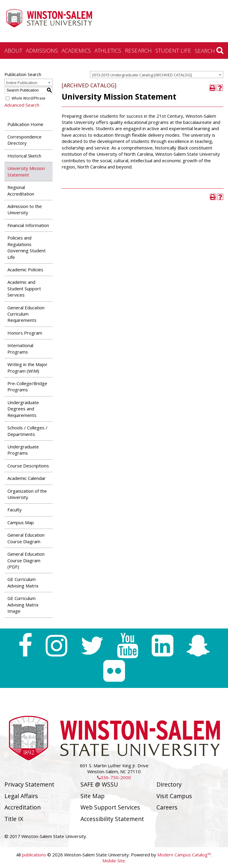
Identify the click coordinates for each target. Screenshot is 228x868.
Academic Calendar (27, 478)
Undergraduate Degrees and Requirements (23, 409)
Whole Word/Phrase (28, 98)
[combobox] (157, 75)
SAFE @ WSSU (99, 784)
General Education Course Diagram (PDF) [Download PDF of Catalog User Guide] (26, 560)
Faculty (15, 510)
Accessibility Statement (112, 819)
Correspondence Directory (24, 140)
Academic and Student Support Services (24, 288)
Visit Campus (174, 796)
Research (138, 50)
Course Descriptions (28, 466)
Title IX (14, 819)
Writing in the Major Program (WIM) (27, 367)
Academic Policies (25, 270)
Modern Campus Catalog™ (184, 855)
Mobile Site (114, 861)
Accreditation (23, 807)
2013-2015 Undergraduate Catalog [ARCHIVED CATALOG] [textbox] (142, 75)
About (13, 50)
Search (209, 51)
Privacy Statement (29, 784)
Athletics (108, 50)
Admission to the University (25, 209)
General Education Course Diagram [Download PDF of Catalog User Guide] (26, 538)
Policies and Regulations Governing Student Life (27, 247)
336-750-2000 (114, 777)
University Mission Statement (26, 171)
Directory (169, 784)
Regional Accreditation (21, 190)
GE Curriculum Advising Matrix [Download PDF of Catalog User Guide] (23, 582)
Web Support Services (110, 807)
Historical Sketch (24, 156)
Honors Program (25, 333)
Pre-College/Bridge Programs (27, 386)
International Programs (20, 348)
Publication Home (25, 124)
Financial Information (28, 225)
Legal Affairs (21, 796)
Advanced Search (22, 105)
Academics (76, 50)
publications (34, 855)
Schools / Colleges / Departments (27, 431)
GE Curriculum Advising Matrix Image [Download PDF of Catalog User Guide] (23, 605)
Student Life (173, 50)
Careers (167, 807)
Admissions (42, 50)
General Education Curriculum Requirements (26, 314)
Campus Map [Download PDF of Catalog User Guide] (21, 522)
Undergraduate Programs (23, 450)
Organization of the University (27, 494)
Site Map (92, 796)
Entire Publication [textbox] (22, 83)
